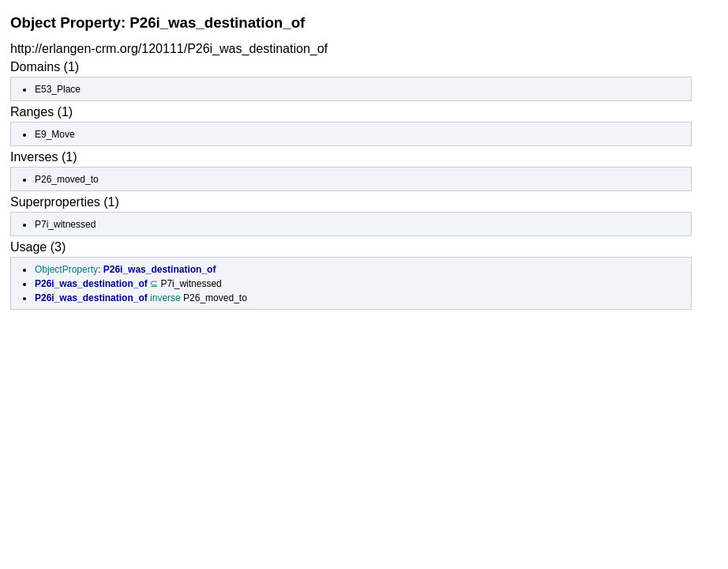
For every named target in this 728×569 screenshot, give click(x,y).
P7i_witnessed (65, 224)
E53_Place (58, 89)
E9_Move (55, 134)
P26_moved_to (67, 179)
